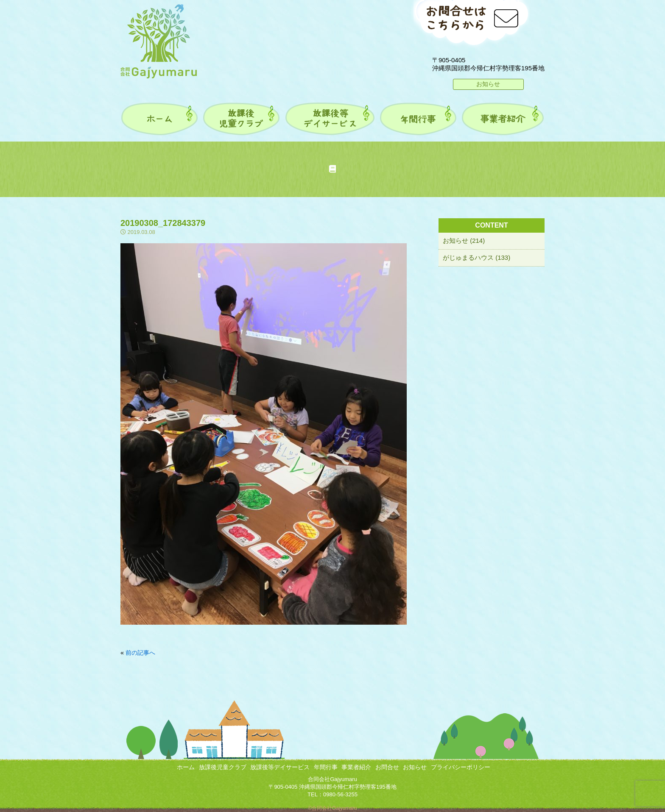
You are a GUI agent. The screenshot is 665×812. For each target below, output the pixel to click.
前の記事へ (140, 653)
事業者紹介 (356, 767)
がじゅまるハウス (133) (476, 257)
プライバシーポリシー (461, 767)
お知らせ (488, 84)
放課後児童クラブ (223, 767)
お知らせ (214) (464, 241)
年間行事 (326, 767)
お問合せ (387, 767)
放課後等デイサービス (280, 767)
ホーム (186, 767)
